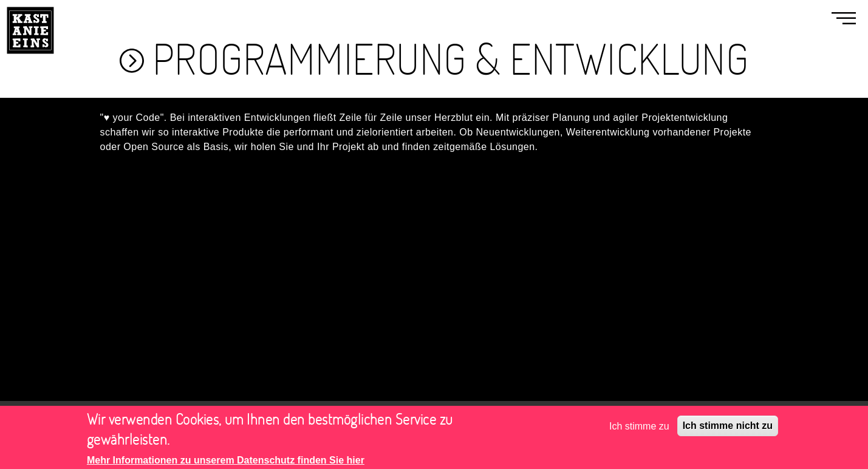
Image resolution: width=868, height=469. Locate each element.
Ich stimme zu (639, 430)
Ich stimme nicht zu (728, 430)
